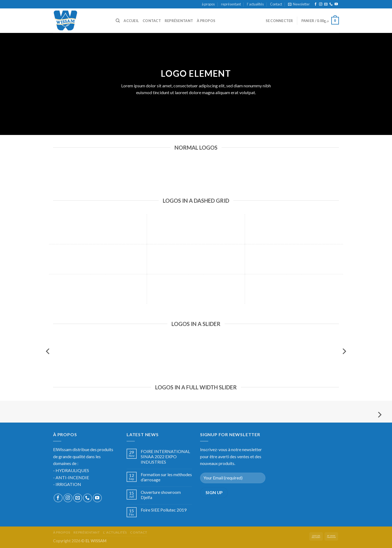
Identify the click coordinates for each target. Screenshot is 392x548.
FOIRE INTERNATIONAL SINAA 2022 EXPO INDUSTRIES (165, 456)
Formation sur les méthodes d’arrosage (166, 477)
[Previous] (48, 351)
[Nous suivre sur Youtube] (336, 4)
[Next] (344, 351)
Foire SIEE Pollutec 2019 (164, 510)
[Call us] (331, 4)
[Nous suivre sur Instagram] (321, 4)
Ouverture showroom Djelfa (161, 495)
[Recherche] (118, 21)
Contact (276, 4)
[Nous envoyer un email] (326, 4)
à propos (208, 4)
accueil (131, 21)
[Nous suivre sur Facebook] (316, 4)
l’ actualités (255, 4)
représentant (231, 4)
